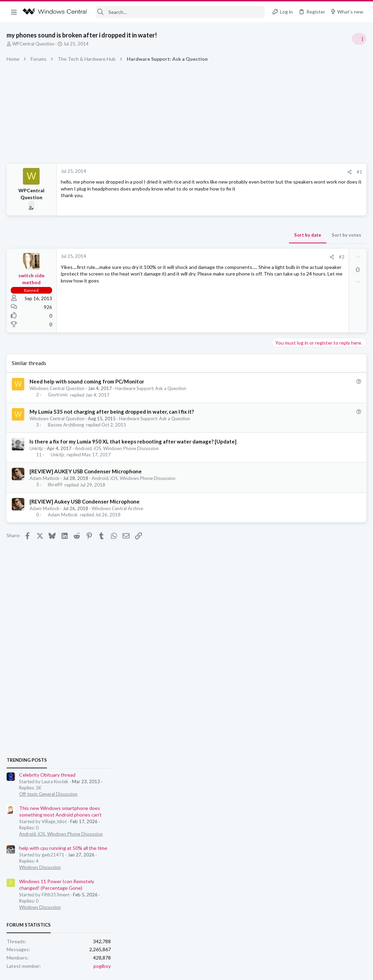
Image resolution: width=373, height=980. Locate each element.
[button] (14, 12)
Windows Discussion (295, 482)
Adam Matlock (45, 478)
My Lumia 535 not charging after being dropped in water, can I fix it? (112, 412)
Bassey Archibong (66, 425)
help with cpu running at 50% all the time (318, 463)
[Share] (238, 172)
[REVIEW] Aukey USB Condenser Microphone (85, 501)
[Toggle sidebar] (359, 39)
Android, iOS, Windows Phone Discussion (117, 448)
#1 (248, 172)
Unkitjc (37, 448)
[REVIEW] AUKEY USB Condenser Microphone (86, 471)
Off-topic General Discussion (304, 409)
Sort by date (196, 235)
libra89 (56, 485)
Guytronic (58, 395)
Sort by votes (235, 235)
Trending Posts (282, 375)
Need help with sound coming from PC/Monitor (87, 381)
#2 (230, 257)
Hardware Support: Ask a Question (151, 388)
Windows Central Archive (118, 508)
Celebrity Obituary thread (302, 390)
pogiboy (357, 581)
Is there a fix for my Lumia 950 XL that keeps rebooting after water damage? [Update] (133, 441)
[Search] (180, 12)
